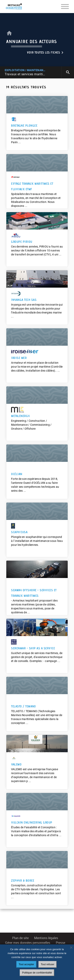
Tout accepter (26, 964)
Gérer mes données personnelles (28, 943)
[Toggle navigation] (65, 6)
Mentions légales (46, 938)
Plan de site (20, 938)
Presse (60, 943)
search (68, 72)
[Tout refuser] (71, 947)
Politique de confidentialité (37, 973)
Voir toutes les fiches (46, 53)
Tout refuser (48, 964)
